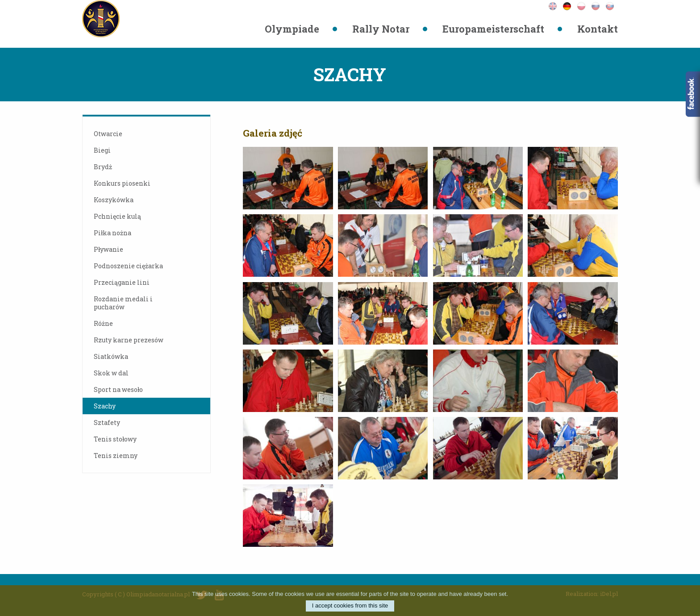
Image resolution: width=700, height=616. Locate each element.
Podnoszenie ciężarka (128, 266)
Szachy (105, 406)
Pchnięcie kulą (117, 216)
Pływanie (108, 249)
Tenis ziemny (116, 456)
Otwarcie (108, 134)
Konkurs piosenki (122, 183)
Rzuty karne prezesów (129, 340)
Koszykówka (114, 200)
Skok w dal (111, 373)
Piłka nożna (112, 233)
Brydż (103, 167)
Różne (103, 323)
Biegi (102, 150)
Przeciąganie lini (122, 282)
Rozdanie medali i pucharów (123, 303)
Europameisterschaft (493, 29)
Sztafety (107, 422)
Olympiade (292, 29)
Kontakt (598, 29)
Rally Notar (381, 29)
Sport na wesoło (118, 389)
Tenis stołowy (115, 439)
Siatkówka (111, 356)
